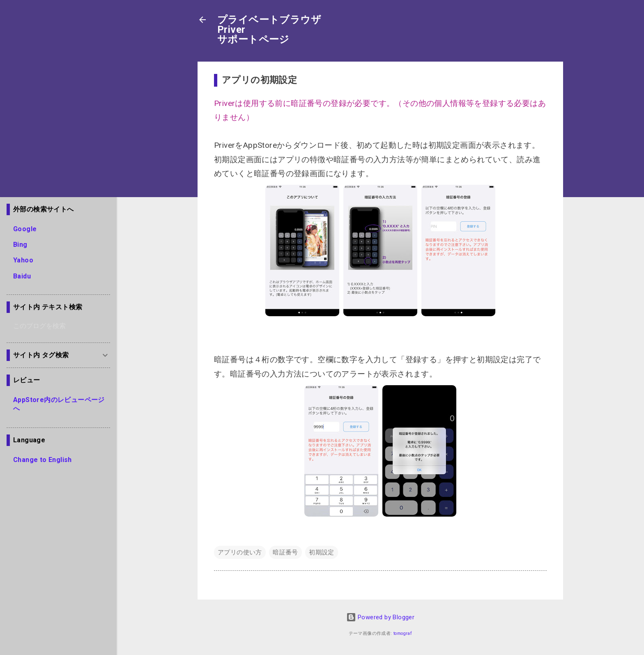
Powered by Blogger (381, 617)
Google (25, 229)
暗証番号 (285, 552)
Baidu (22, 276)
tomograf (403, 633)
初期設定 (322, 552)
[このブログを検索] (62, 326)
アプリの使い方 (240, 552)
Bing (20, 245)
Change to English (43, 460)
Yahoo (23, 260)
